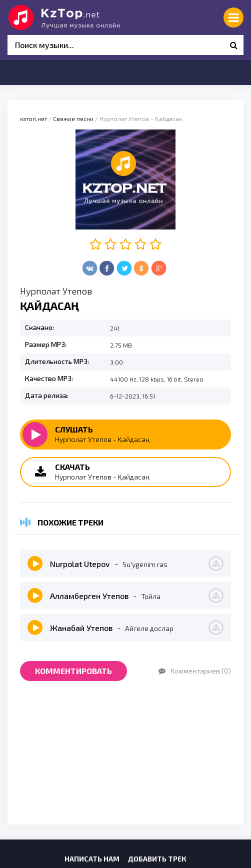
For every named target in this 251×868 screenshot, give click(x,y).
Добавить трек (157, 859)
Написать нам (92, 859)
